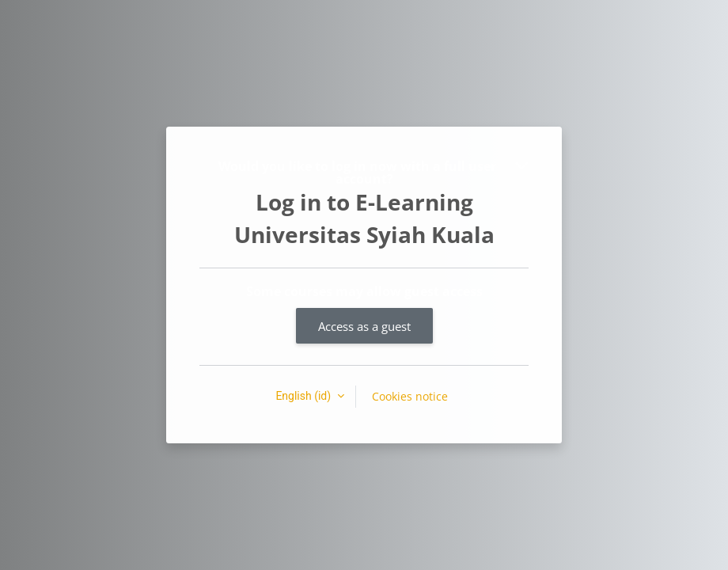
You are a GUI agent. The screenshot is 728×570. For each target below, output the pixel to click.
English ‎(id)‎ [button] (304, 396)
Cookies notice (410, 396)
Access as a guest (364, 326)
